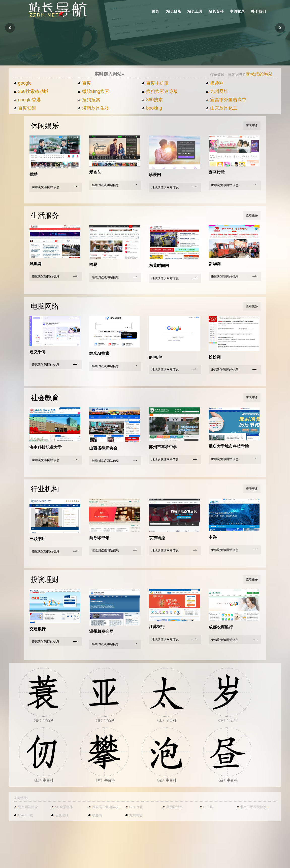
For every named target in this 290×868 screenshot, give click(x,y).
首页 (155, 11)
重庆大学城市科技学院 (229, 446)
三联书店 (38, 539)
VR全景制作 (62, 807)
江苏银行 (157, 627)
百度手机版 (155, 83)
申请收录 (237, 11)
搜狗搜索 (89, 100)
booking (152, 108)
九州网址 (217, 91)
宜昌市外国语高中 (226, 100)
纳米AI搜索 (99, 353)
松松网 (215, 357)
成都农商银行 (221, 627)
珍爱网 (155, 175)
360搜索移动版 (31, 91)
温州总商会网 (101, 631)
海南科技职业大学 (46, 447)
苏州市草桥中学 (163, 447)
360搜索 (152, 100)
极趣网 (215, 83)
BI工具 (206, 807)
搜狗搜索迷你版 (160, 91)
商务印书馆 (99, 538)
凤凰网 (36, 264)
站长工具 (195, 11)
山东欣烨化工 (222, 108)
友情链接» (21, 798)
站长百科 (216, 11)
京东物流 (157, 538)
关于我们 (259, 11)
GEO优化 (134, 807)
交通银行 (38, 629)
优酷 (34, 174)
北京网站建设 (26, 807)
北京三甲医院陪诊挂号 (255, 807)
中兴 (213, 537)
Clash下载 (23, 815)
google (23, 83)
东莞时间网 (159, 266)
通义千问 (38, 352)
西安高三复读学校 (103, 807)
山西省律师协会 (103, 448)
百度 (85, 83)
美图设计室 (172, 807)
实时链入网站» (109, 74)
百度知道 (25, 108)
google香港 (27, 100)
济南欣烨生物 (94, 108)
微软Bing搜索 (94, 91)
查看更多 (252, 126)
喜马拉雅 (217, 172)
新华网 (215, 264)
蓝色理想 (60, 815)
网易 (93, 265)
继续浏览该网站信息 (46, 187)
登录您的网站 (259, 74)
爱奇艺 (95, 172)
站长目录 (174, 11)
